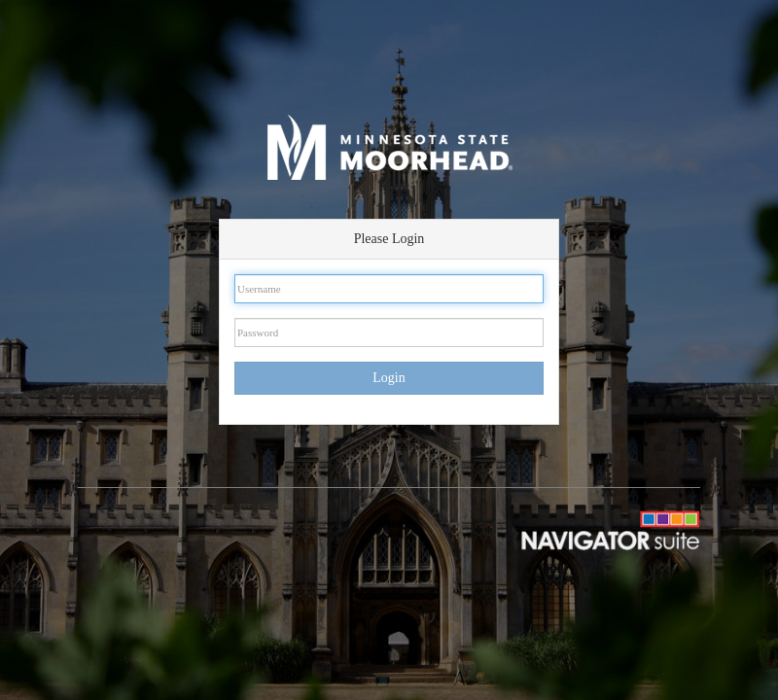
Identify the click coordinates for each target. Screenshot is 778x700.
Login (389, 378)
